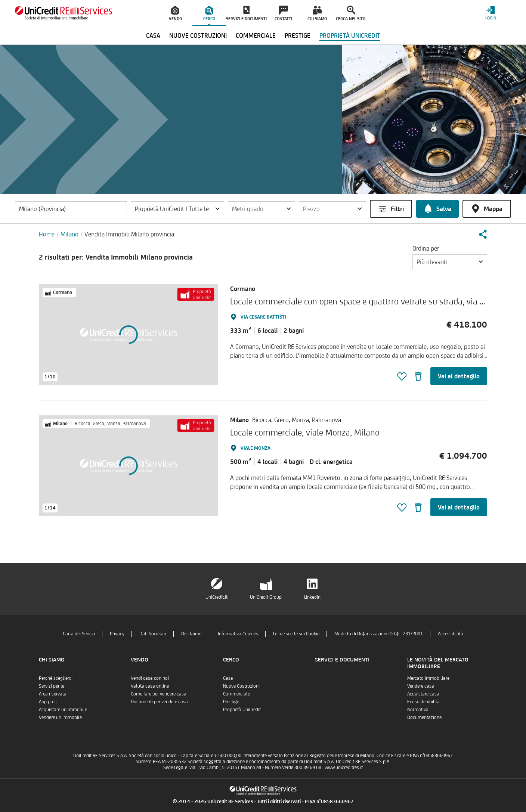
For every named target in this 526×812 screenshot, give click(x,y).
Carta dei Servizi (79, 634)
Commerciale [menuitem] (256, 35)
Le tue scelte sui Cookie (296, 634)
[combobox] (450, 262)
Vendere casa (421, 686)
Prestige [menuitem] (298, 35)
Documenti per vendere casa (159, 702)
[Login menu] (491, 13)
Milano (69, 234)
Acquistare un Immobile (63, 709)
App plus (48, 702)
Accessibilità (451, 634)
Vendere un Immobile (60, 717)
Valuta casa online (150, 686)
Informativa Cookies (238, 634)
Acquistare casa (423, 694)
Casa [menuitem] (153, 35)
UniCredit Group (266, 597)
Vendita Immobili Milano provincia (129, 234)
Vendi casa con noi (150, 678)
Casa (228, 678)
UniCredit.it (216, 597)
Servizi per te (52, 686)
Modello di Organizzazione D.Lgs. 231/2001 (379, 634)
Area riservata (53, 694)
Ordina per (426, 248)
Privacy (117, 634)
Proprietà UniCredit (242, 709)
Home (47, 234)
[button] (177, 209)
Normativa (418, 709)
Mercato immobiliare (428, 678)
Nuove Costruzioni (241, 686)
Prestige (231, 702)
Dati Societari (153, 634)
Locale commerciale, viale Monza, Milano (305, 432)
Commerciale (236, 694)
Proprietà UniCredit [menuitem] (350, 35)
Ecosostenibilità (423, 702)
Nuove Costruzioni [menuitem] (198, 35)
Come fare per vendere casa (159, 694)
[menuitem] (176, 13)
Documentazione (424, 717)
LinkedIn (312, 597)
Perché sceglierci (56, 678)
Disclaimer (192, 634)
